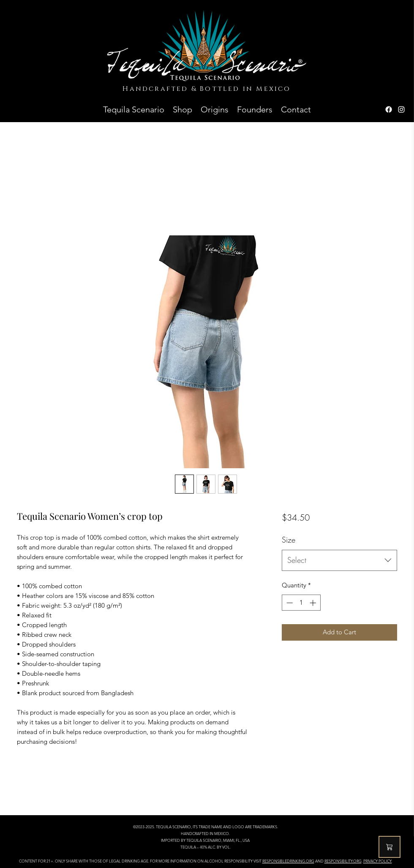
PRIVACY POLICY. (378, 861)
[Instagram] (401, 109)
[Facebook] (389, 109)
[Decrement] (289, 603)
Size (289, 540)
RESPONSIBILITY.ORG (343, 861)
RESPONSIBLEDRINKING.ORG (288, 861)
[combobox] (339, 560)
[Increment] (314, 603)
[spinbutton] (301, 603)
